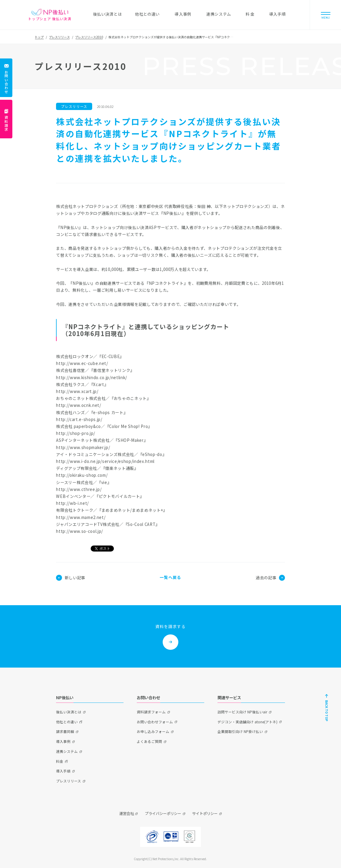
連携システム (67, 751)
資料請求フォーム (151, 712)
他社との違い (67, 722)
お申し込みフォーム (153, 731)
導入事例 (63, 741)
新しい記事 (70, 578)
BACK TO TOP (327, 711)
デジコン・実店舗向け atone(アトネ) (247, 722)
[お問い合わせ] (6, 78)
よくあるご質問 (149, 741)
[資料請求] (6, 119)
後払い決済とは (69, 712)
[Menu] (325, 15)
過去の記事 (270, 578)
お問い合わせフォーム (155, 722)
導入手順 (63, 771)
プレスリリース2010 (89, 37)
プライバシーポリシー (163, 813)
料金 (60, 761)
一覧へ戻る (170, 577)
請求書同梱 (65, 731)
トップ (39, 37)
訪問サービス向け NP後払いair (242, 712)
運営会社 (127, 813)
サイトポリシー (205, 813)
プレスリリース (59, 37)
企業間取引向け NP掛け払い (240, 731)
